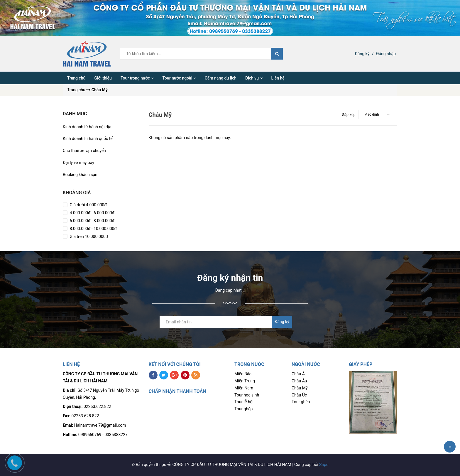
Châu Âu (299, 381)
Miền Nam (244, 388)
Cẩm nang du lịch (221, 78)
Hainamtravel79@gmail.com (100, 425)
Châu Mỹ (300, 388)
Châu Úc (299, 395)
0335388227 (116, 435)
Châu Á (298, 374)
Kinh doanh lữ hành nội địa (87, 127)
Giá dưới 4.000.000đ (88, 205)
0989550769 (90, 435)
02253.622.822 (97, 406)
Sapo (324, 465)
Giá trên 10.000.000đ (88, 237)
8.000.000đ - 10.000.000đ (93, 229)
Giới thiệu (103, 78)
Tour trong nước (137, 78)
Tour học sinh (247, 395)
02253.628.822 (85, 416)
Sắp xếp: (349, 115)
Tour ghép (243, 409)
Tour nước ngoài (179, 78)
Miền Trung (245, 381)
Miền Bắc (243, 374)
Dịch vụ (254, 78)
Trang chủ (76, 78)
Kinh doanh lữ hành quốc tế (88, 139)
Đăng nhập (386, 54)
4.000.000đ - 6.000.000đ (92, 213)
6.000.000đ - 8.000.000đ (92, 221)
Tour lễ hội (244, 402)
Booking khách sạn (80, 175)
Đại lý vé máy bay (78, 163)
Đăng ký (362, 54)
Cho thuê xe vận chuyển (84, 151)
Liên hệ (278, 78)
